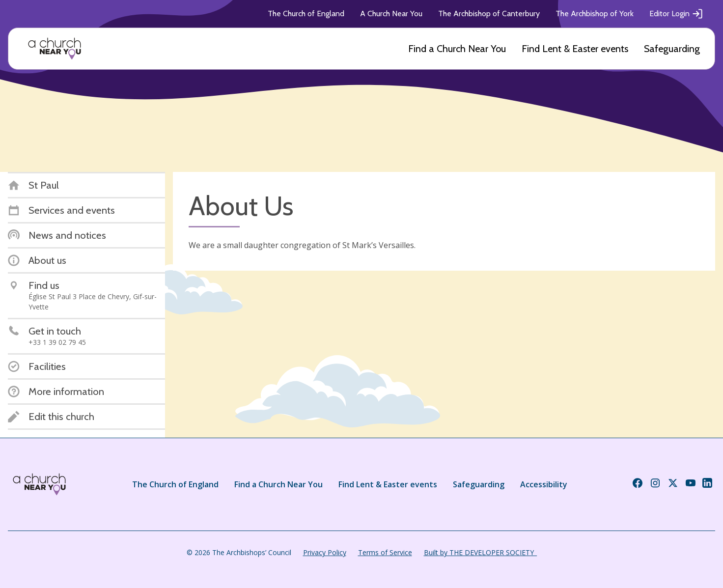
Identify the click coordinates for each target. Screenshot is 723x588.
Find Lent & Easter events (575, 49)
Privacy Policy (325, 552)
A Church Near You (391, 14)
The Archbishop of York (595, 14)
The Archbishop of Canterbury (489, 14)
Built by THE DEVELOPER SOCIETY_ (480, 552)
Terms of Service (385, 552)
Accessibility (544, 484)
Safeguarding (672, 49)
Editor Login (676, 14)
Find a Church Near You (457, 49)
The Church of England (306, 14)
